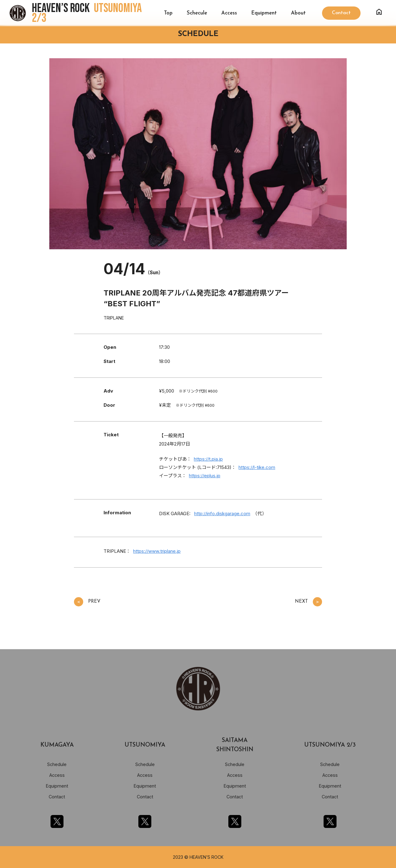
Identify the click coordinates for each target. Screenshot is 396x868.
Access (229, 13)
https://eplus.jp (205, 476)
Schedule (57, 764)
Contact (57, 797)
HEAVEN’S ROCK (87, 13)
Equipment (264, 13)
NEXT (308, 602)
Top (168, 13)
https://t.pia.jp (208, 459)
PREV (87, 602)
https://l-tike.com (257, 467)
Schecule (197, 13)
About (298, 13)
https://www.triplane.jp (157, 551)
